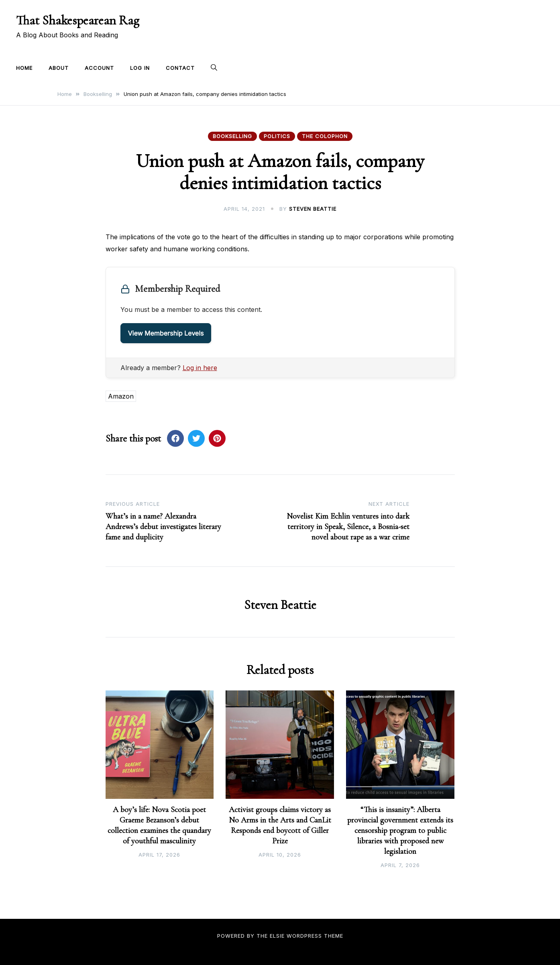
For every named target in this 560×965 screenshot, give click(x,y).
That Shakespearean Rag (78, 20)
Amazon (121, 396)
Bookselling (232, 136)
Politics (277, 136)
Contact (180, 68)
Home (24, 68)
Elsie (277, 936)
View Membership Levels (166, 333)
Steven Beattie (313, 209)
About (59, 68)
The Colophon (325, 136)
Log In (140, 68)
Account (99, 68)
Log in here (200, 368)
